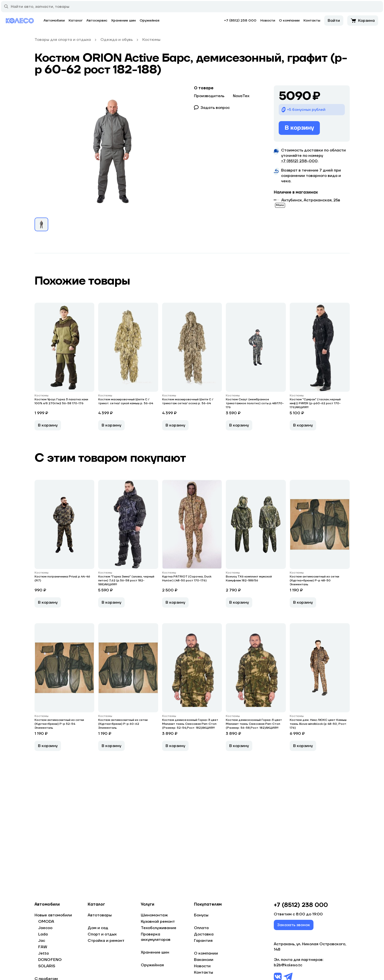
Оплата (201, 928)
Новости (268, 21)
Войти (334, 21)
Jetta (43, 953)
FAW (43, 947)
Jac (42, 941)
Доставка (204, 934)
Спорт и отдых (102, 934)
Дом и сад (98, 928)
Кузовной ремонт (158, 922)
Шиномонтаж (154, 915)
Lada (43, 934)
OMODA (46, 922)
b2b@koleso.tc (288, 967)
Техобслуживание (159, 928)
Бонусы (201, 915)
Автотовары (100, 915)
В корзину (299, 128)
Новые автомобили (53, 915)
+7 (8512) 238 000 (240, 21)
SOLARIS (47, 966)
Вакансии (204, 960)
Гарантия (203, 941)
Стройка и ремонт (106, 941)
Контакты (312, 21)
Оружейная (150, 21)
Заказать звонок (294, 927)
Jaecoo (45, 928)
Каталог (76, 21)
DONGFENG (50, 960)
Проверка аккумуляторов (156, 937)
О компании (289, 21)
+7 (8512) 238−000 (299, 161)
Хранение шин (123, 21)
